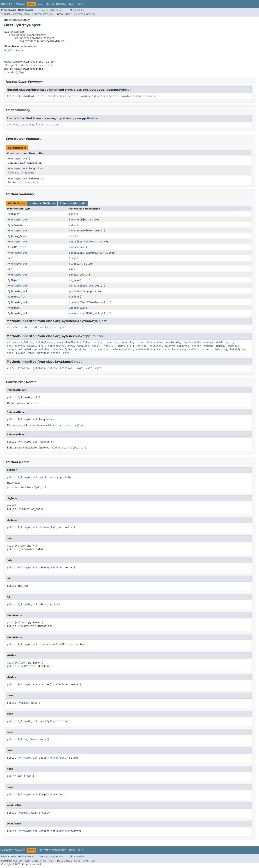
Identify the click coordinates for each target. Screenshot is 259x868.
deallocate (154, 342)
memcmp (209, 346)
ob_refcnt (14, 327)
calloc (98, 342)
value (17, 62)
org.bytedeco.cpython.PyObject (34, 38)
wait (80, 368)
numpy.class (44, 65)
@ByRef (12, 506)
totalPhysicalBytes (21, 353)
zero (66, 353)
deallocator (225, 342)
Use (40, 4)
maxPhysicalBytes (177, 346)
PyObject (22, 72)
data (72, 225)
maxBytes (155, 346)
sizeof (207, 349)
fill (42, 346)
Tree (47, 4)
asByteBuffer (45, 342)
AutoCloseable (13, 50)
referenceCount (122, 349)
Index (72, 4)
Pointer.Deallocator (62, 96)
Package (20, 4)
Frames (44, 10)
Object (77, 362)
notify (53, 368)
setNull (194, 349)
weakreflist (77, 308)
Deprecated (59, 4)
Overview (7, 4)
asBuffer (27, 342)
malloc (142, 346)
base (72, 214)
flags (73, 258)
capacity (27, 125)
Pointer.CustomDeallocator (26, 96)
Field (27, 14)
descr (73, 236)
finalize (24, 368)
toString (221, 349)
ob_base (74, 280)
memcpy (221, 346)
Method (48, 14)
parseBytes (42, 349)
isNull (96, 346)
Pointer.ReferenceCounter (139, 96)
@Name (7, 62)
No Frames (57, 10)
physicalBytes (62, 349)
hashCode (83, 346)
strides (74, 297)
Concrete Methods (73, 203)
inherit (29, 65)
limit (40, 125)
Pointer (125, 90)
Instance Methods (42, 203)
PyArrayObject (17, 159)
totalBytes (237, 349)
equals (31, 346)
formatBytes (56, 346)
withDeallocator (49, 353)
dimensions (77, 247)
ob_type (46, 327)
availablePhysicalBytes (74, 342)
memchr (196, 346)
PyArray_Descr (17, 236)
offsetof (25, 349)
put (93, 349)
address (12, 125)
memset (12, 349)
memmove (234, 346)
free (71, 346)
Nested (17, 14)
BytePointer (16, 225)
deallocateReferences (198, 342)
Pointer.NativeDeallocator (99, 96)
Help (80, 4)
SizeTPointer (17, 247)
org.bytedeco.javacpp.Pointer (27, 35)
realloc (103, 349)
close (140, 342)
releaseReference (148, 349)
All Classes (77, 10)
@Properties (13, 65)
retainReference (174, 349)
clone (11, 368)
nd (71, 269)
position (52, 125)
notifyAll (67, 368)
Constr (37, 14)
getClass (39, 368)
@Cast (11, 546)
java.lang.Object (14, 32)
